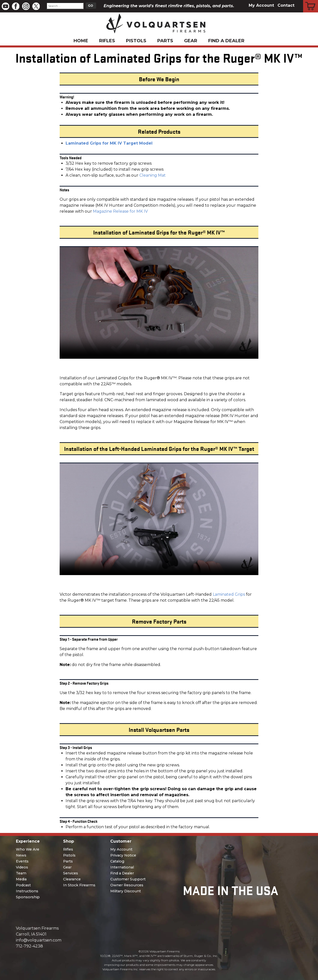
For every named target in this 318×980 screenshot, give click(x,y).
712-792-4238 (29, 946)
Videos (22, 867)
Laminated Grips (229, 594)
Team (21, 873)
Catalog (117, 861)
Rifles (107, 41)
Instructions (27, 891)
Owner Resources (127, 885)
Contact (286, 5)
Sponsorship (28, 897)
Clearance (72, 879)
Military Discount (126, 891)
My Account (261, 5)
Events (22, 861)
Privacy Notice (123, 855)
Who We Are (28, 849)
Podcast (23, 885)
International (122, 867)
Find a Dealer (226, 41)
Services (71, 873)
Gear (191, 41)
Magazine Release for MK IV (120, 211)
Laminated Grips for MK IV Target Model (109, 143)
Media (21, 879)
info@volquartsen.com (39, 940)
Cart (311, 1)
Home (81, 41)
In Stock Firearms (79, 885)
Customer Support (128, 879)
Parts (165, 41)
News (21, 855)
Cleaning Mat (153, 175)
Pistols (136, 41)
